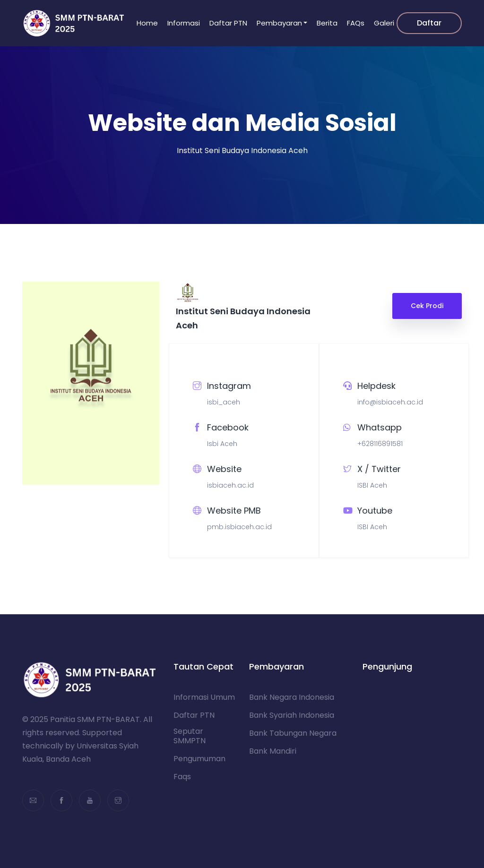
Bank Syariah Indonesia (292, 715)
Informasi (184, 23)
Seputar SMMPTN (190, 736)
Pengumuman (199, 759)
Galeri (384, 23)
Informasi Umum (204, 697)
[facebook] (61, 800)
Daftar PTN (228, 23)
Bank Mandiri (273, 751)
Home (147, 23)
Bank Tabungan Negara (293, 733)
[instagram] (118, 800)
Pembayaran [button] (279, 23)
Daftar (429, 23)
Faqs (182, 777)
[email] (33, 800)
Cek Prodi (427, 306)
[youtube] (90, 800)
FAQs (356, 23)
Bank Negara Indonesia (292, 697)
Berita (327, 23)
